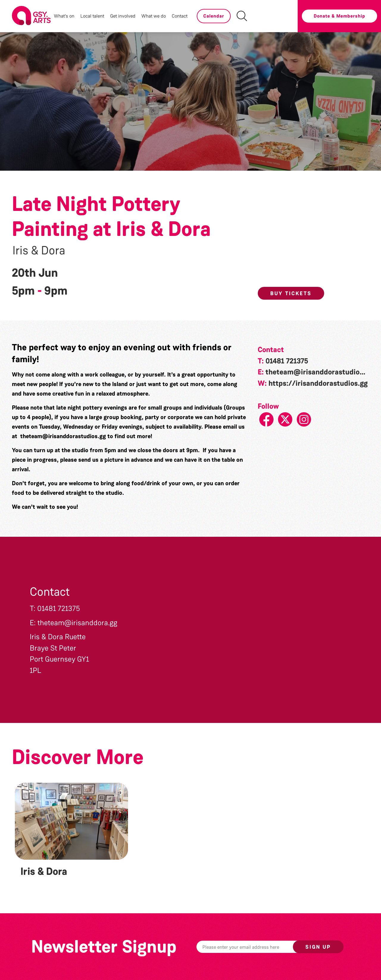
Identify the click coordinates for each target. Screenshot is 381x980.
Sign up (318, 947)
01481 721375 (287, 361)
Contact (180, 16)
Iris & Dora (39, 251)
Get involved (123, 16)
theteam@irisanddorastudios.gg (63, 436)
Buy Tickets (291, 293)
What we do (154, 16)
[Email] (254, 947)
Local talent (92, 16)
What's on (64, 16)
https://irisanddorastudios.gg (318, 383)
